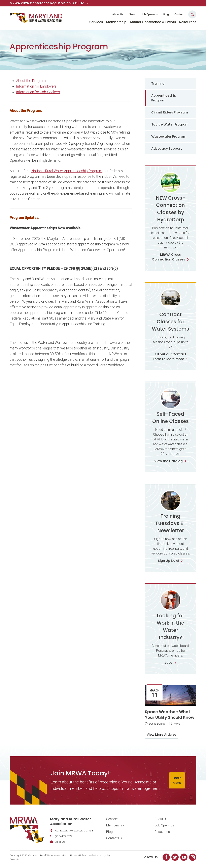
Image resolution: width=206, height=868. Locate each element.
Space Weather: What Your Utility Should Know (170, 715)
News (132, 14)
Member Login (97, 14)
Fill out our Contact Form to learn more (170, 357)
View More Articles (162, 735)
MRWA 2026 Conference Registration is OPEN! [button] (49, 3)
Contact (179, 14)
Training (158, 83)
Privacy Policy (78, 855)
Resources (188, 22)
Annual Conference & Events (153, 22)
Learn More (177, 780)
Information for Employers (36, 86)
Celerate (14, 859)
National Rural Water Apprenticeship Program (67, 171)
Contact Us (114, 838)
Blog (166, 14)
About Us (118, 14)
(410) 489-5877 (63, 836)
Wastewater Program (169, 136)
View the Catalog (170, 461)
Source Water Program (170, 124)
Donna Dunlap (157, 724)
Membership (116, 22)
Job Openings (149, 14)
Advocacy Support (167, 149)
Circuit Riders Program (170, 112)
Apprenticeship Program (164, 98)
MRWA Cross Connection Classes (170, 257)
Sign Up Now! (170, 561)
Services (96, 22)
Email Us (60, 842)
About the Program (31, 81)
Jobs (170, 663)
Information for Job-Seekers (38, 92)
